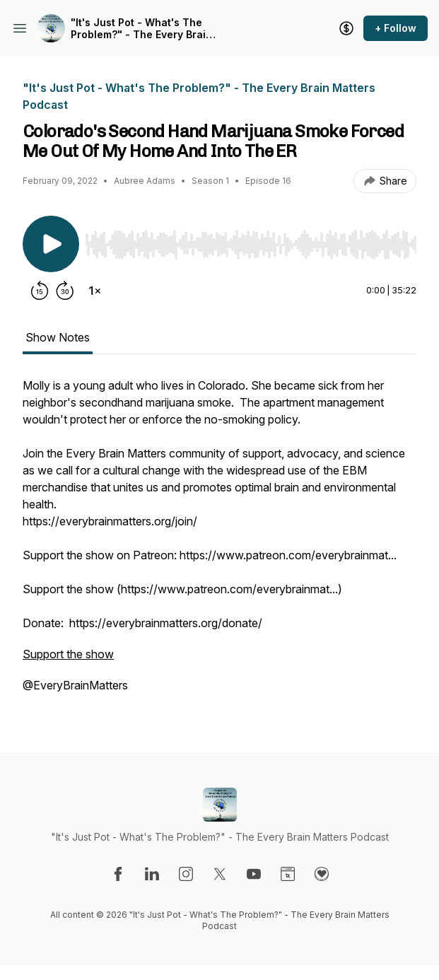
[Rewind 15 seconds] (40, 291)
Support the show (68, 654)
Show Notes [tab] (58, 337)
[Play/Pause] (51, 244)
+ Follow (396, 28)
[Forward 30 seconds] (65, 291)
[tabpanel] (219, 542)
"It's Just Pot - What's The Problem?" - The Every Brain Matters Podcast (141, 29)
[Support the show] (346, 28)
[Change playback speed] (95, 291)
